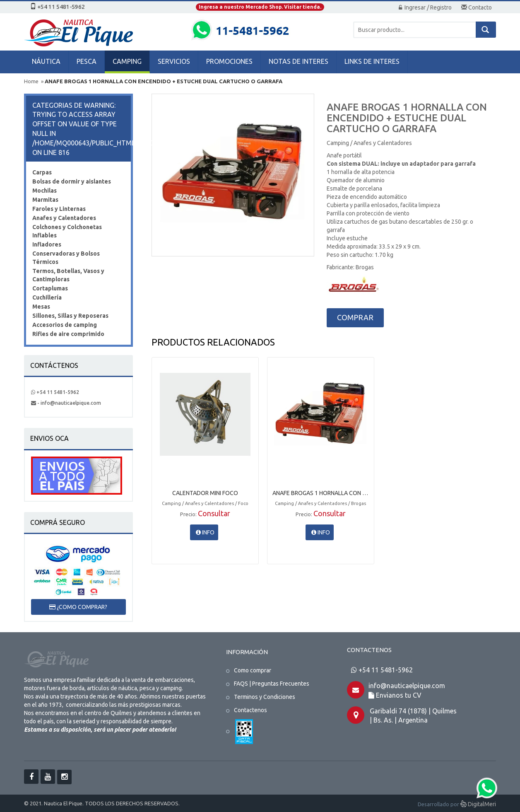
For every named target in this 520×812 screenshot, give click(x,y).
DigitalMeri (478, 805)
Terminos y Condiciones (265, 697)
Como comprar (253, 670)
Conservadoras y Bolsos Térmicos (66, 258)
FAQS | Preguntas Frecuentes (272, 684)
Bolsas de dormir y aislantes (72, 181)
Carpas (42, 172)
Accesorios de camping (65, 325)
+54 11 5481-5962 (55, 392)
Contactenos (250, 710)
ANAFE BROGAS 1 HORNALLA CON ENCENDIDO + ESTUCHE (321, 493)
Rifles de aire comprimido (68, 334)
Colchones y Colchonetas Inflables (67, 231)
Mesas (41, 307)
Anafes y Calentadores (64, 218)
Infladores (47, 244)
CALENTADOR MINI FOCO (205, 493)
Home (31, 81)
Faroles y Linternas (59, 209)
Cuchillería (47, 297)
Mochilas (45, 191)
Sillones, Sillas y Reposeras (70, 316)
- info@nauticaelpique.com (66, 403)
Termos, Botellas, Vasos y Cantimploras (68, 275)
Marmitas (45, 200)
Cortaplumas (50, 288)
